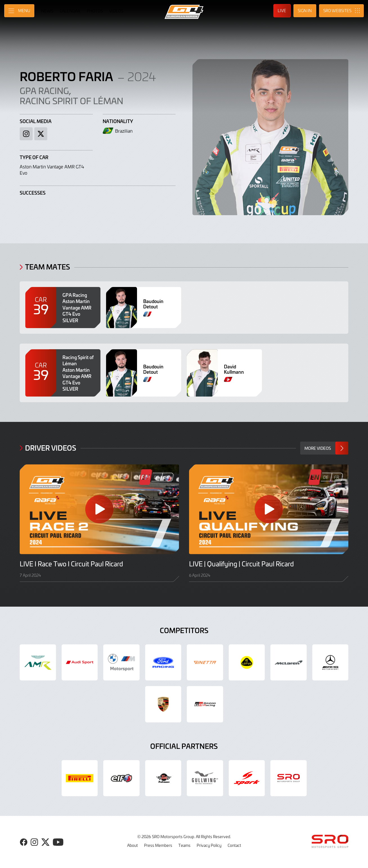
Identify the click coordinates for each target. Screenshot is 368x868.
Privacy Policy (209, 845)
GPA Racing (44, 90)
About (133, 845)
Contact (234, 845)
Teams (184, 845)
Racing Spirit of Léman (71, 101)
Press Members (158, 845)
